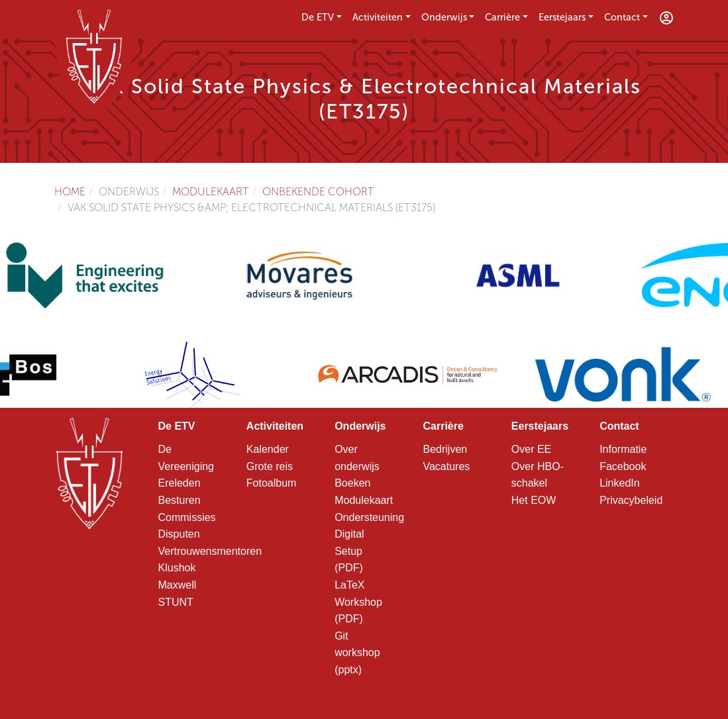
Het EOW (534, 500)
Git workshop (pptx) (357, 653)
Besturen (180, 500)
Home (70, 192)
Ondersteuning (369, 517)
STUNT (176, 602)
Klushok (177, 568)
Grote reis (270, 466)
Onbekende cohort (318, 192)
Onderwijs (444, 17)
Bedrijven (445, 449)
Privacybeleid (631, 500)
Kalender (268, 449)
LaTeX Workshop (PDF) (358, 602)
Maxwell (178, 585)
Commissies (187, 517)
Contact (622, 17)
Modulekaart (211, 192)
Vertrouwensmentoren (210, 551)
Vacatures (446, 466)
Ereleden (180, 483)
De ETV (318, 17)
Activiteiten (378, 17)
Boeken (352, 483)
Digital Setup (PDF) (349, 551)
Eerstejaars (562, 17)
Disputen (179, 534)
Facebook (623, 466)
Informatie (623, 449)
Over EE (531, 449)
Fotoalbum (272, 483)
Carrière (502, 17)
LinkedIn (620, 483)
